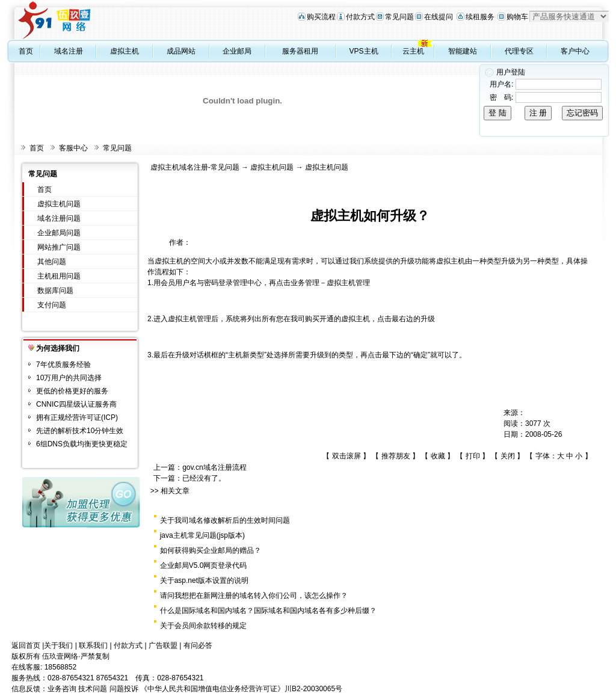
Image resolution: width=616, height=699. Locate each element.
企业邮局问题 (59, 233)
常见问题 (399, 17)
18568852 (60, 667)
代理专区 (519, 51)
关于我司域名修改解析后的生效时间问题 (225, 520)
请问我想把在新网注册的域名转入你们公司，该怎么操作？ (254, 596)
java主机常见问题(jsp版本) (202, 535)
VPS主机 (364, 51)
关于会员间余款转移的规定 (203, 626)
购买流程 (321, 17)
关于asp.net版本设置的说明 (204, 580)
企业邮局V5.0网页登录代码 (204, 565)
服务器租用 (300, 51)
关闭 (508, 456)
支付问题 (52, 305)
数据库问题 (55, 291)
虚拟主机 (125, 51)
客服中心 (73, 148)
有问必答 (198, 645)
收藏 (438, 456)
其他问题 (52, 262)
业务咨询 (62, 689)
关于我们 (58, 645)
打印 (473, 456)
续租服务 (480, 17)
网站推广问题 (59, 247)
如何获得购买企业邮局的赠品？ (211, 550)
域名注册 (69, 51)
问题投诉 (124, 689)
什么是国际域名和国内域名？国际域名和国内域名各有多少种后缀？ (268, 611)
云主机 (413, 51)
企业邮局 (237, 51)
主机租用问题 (59, 276)
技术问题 (93, 689)
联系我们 (93, 645)
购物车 (517, 17)
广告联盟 (163, 645)
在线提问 (439, 17)
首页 (26, 51)
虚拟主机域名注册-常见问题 (195, 167)
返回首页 (26, 645)
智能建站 (463, 51)
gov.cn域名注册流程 (214, 467)
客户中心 (575, 51)
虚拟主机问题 (59, 204)
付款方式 (360, 17)
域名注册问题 (59, 218)
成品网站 (181, 51)
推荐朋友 (396, 456)
